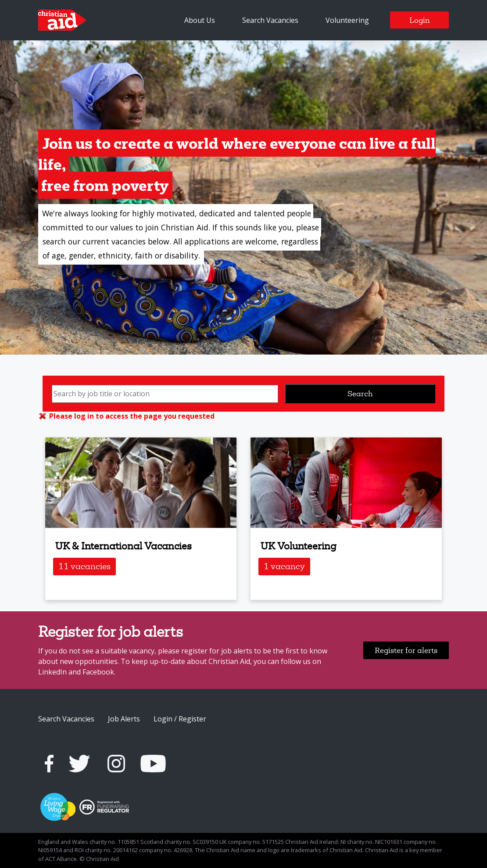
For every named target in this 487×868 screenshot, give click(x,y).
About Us (200, 20)
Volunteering (347, 20)
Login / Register (180, 719)
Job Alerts (124, 719)
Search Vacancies (270, 20)
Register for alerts (406, 650)
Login (419, 20)
